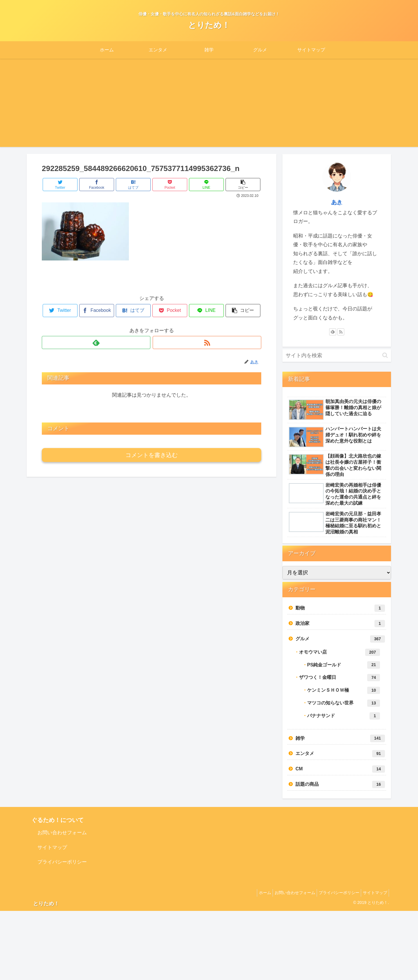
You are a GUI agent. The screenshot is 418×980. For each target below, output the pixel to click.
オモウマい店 (339, 652)
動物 (340, 608)
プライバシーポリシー (62, 862)
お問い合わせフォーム (62, 833)
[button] (385, 355)
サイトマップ (52, 847)
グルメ (340, 639)
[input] (337, 356)
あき (337, 202)
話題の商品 (340, 784)
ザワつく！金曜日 (339, 678)
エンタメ (340, 754)
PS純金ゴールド (344, 665)
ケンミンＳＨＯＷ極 (344, 690)
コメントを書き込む (152, 455)
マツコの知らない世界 (344, 703)
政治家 (340, 624)
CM (340, 769)
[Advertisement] (209, 106)
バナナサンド (344, 716)
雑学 (340, 738)
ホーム (256, 893)
